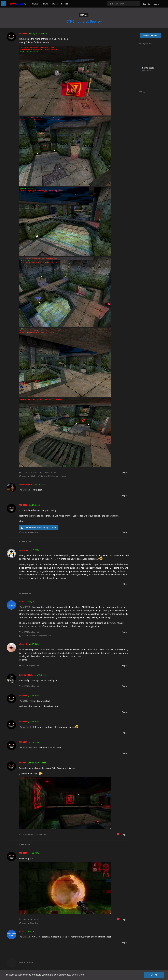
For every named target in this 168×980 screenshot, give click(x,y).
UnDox (55, 4)
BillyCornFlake (30, 747)
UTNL (25, 701)
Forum (45, 4)
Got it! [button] (154, 975)
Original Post (146, 44)
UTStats (35, 4)
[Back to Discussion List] (4, 4)
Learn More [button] (78, 975)
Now (142, 92)
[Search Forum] (124, 4)
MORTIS (26, 490)
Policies (65, 4)
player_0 (27, 727)
